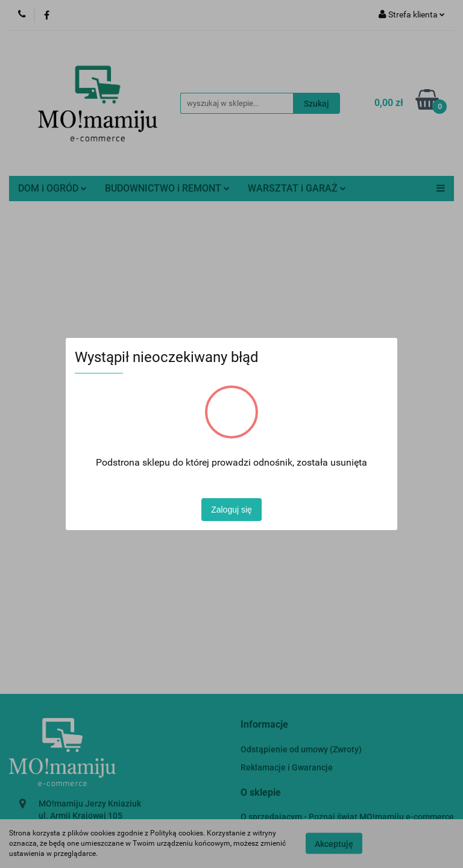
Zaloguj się (231, 510)
